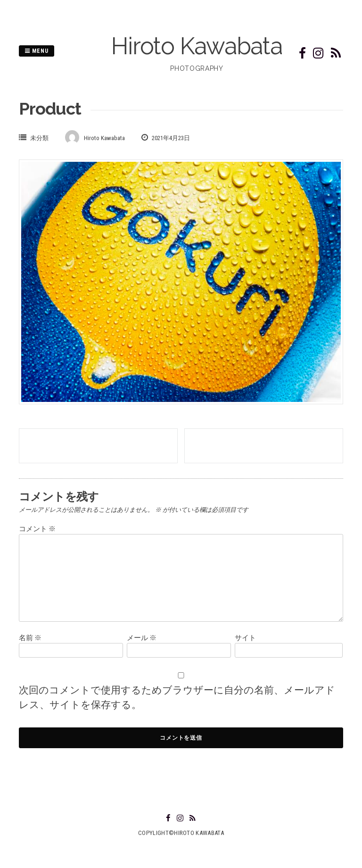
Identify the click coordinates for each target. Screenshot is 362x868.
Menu (37, 51)
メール (142, 638)
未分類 (39, 138)
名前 (30, 638)
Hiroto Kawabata (197, 46)
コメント (37, 529)
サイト (245, 638)
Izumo (263, 446)
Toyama (99, 446)
